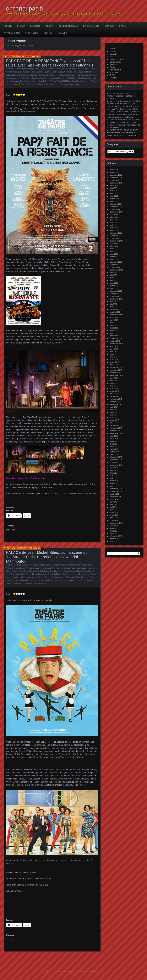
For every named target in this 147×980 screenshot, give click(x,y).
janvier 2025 (115, 201)
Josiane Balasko (78, 75)
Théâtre (48, 33)
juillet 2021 (114, 302)
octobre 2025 (115, 180)
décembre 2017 (116, 396)
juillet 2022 (114, 273)
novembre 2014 (116, 491)
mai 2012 (113, 541)
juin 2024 (113, 220)
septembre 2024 (116, 212)
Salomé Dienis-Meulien (53, 580)
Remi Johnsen (26, 81)
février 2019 (115, 362)
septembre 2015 (116, 465)
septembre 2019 (116, 344)
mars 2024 (114, 228)
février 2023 (115, 257)
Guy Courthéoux (43, 571)
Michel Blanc (71, 78)
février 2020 (115, 331)
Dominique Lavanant (21, 72)
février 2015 (115, 483)
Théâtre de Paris (44, 84)
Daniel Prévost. (26, 568)
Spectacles (32, 33)
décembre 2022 (116, 262)
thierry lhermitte (57, 84)
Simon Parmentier (87, 580)
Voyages (62, 33)
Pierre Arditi (71, 577)
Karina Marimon (69, 574)
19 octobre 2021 (34, 56)
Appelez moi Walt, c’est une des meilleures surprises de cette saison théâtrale (121, 96)
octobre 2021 (115, 296)
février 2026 (115, 172)
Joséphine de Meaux (53, 574)
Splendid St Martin (64, 81)
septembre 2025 (116, 183)
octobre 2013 (115, 520)
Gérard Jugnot (58, 72)
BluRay (21, 26)
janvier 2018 (115, 394)
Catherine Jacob (83, 69)
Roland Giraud (38, 81)
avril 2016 (114, 447)
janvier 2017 (115, 423)
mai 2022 (113, 278)
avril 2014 (114, 510)
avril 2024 (114, 225)
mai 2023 (113, 249)
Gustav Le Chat (70, 72)
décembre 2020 (116, 309)
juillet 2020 (114, 320)
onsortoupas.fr (25, 8)
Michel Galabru (82, 78)
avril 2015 (114, 478)
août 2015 (114, 468)
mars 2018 (114, 389)
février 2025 (115, 199)
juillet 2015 (114, 470)
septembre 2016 (116, 433)
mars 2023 (114, 254)
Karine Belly (21, 78)
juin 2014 (113, 505)
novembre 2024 (116, 207)
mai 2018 (113, 383)
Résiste (15, 580)
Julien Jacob (11, 78)
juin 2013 (113, 528)
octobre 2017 (115, 402)
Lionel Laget (32, 78)
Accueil (8, 26)
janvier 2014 (115, 518)
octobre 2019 (115, 341)
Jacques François (13, 75)
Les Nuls (79, 574)
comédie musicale (68, 26)
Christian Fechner (74, 565)
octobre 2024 (115, 209)
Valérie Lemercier (25, 583)
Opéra (122, 26)
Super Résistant (78, 81)
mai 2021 (113, 307)
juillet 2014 (114, 502)
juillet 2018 (114, 378)
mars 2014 (114, 512)
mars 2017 (114, 418)
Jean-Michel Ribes (24, 574)
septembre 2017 (116, 404)
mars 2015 (114, 481)
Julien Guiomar (91, 75)
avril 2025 (114, 193)
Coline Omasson (13, 568)
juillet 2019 (114, 349)
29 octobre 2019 (34, 548)
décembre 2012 (116, 536)
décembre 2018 (116, 367)
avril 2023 (114, 251)
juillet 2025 (114, 186)
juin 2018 (113, 381)
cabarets (35, 26)
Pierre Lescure (82, 577)
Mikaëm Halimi (18, 577)
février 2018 (115, 391)
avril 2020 (114, 325)
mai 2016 (113, 444)
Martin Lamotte (59, 78)
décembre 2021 (116, 291)
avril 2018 (114, 386)
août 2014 (114, 499)
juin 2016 (113, 441)
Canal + (49, 565)
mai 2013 (113, 531)
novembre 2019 (116, 338)
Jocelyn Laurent (38, 574)
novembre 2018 (116, 370)
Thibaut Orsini (12, 583)
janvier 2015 (115, 486)
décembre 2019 (116, 336)
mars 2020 (114, 328)
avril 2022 (114, 280)
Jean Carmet (39, 75)
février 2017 (115, 420)
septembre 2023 (116, 241)
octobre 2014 (115, 494)
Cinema (50, 26)
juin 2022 (113, 275)
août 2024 (114, 215)
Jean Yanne (50, 75)
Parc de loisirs (12, 33)
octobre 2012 (115, 539)
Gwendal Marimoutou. (59, 571)
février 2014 (115, 515)
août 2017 (114, 407)
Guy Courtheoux (18, 56)
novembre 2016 (116, 428)
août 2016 (114, 436)
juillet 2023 (114, 246)
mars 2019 (114, 360)
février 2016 (115, 452)
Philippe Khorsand (44, 577)
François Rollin (17, 571)
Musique (109, 26)
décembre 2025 (116, 175)
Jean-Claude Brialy (63, 75)
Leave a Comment (72, 84)
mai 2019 (113, 354)
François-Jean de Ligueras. (40, 72)
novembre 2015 (116, 460)
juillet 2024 (114, 217)
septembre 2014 (116, 497)
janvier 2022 (115, 288)
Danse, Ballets (91, 26)
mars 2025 (114, 196)
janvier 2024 (115, 230)
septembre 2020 (116, 315)
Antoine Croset (54, 69)
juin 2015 (113, 473)
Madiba (87, 574)
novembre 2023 (116, 236)
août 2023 (114, 244)
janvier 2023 (115, 259)
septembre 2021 (116, 299)
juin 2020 (113, 323)
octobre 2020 (115, 312)
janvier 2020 (115, 333)
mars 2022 (114, 283)
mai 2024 (113, 222)
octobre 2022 (115, 267)
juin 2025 (113, 188)
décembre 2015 (116, 457)
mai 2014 (113, 507)
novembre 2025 (116, 178)
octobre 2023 (115, 238)
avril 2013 (114, 534)
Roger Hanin (24, 580)
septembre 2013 (116, 523)
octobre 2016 (115, 431)
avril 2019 (114, 357)
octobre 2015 (115, 462)
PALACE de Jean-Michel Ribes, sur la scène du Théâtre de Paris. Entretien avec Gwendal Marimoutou (47, 557)
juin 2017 (113, 410)
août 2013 (114, 526)
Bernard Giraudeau (68, 69)
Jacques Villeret (27, 75)
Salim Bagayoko (36, 580)
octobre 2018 (115, 373)
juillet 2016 (114, 439)
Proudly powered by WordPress (59, 971)
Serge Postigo (50, 81)
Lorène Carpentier (45, 78)
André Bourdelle (41, 69)
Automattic (96, 971)
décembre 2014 (116, 489)
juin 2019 (113, 352)
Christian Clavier (59, 565)
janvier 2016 (115, 454)
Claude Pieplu (87, 565)
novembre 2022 (116, 265)
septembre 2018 (116, 375)
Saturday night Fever (71, 580)
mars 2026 (114, 170)
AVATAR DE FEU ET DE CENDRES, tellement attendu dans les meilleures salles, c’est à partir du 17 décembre (123, 133)
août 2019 (114, 346)
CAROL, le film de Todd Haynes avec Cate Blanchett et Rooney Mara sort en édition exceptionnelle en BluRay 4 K (123, 114)
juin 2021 (113, 304)
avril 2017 (114, 415)
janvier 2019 (115, 365)
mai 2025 (113, 191)
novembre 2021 (116, 294)
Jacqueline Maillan (85, 72)
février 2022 (115, 286)
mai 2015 (113, 476)
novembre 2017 (116, 399)
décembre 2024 (116, 204)
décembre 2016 (116, 425)
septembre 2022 (116, 270)
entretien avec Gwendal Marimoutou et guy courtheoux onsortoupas (59, 568)
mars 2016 (114, 449)
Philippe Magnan (58, 577)
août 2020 (114, 317)
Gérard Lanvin (30, 571)
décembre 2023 (116, 233)
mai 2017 (113, 412)
